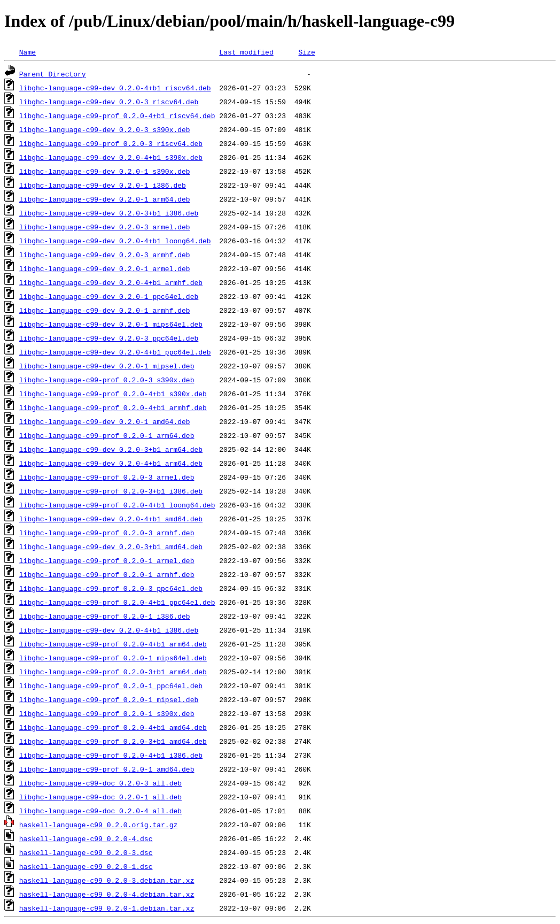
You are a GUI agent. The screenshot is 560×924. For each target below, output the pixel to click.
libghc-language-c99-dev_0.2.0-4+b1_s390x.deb (111, 157)
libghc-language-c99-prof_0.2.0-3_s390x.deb (107, 380)
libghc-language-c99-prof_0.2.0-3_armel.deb (107, 477)
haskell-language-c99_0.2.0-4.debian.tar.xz (107, 894)
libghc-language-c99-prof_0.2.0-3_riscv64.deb (111, 143)
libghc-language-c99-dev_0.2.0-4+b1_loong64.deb (115, 241)
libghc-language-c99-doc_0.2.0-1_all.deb (100, 797)
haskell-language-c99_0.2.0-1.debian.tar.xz (107, 908)
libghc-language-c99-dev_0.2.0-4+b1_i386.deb (109, 630)
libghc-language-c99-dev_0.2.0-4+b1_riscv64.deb (115, 88)
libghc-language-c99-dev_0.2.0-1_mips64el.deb (111, 324)
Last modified (246, 52)
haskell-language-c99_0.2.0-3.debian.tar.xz (107, 880)
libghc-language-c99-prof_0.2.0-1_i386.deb (105, 616)
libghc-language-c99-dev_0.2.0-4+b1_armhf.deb (111, 282)
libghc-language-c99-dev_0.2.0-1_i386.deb (103, 185)
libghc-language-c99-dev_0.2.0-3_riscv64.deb (109, 102)
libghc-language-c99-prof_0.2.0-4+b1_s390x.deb (113, 394)
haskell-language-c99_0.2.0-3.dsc (86, 852)
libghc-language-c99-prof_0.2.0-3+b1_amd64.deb (113, 741)
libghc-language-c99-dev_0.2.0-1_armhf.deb (105, 310)
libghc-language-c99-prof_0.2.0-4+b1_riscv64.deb (117, 115)
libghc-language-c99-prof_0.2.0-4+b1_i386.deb (111, 755)
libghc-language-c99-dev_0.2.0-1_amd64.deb (105, 421)
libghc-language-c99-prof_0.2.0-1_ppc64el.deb (111, 686)
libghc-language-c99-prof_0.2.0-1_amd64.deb (107, 769)
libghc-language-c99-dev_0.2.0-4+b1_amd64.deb (111, 519)
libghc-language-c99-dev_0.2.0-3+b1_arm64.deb (111, 449)
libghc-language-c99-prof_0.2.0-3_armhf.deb (107, 533)
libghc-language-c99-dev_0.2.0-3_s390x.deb (105, 129)
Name (28, 52)
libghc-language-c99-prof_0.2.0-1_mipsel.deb (109, 699)
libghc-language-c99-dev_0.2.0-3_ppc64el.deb (109, 338)
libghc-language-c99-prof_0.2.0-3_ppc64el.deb (111, 588)
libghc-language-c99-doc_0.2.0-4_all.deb (100, 811)
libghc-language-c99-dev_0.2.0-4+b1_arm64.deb (111, 463)
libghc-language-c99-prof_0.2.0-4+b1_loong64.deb (117, 505)
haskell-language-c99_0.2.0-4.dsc (86, 838)
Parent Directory (53, 74)
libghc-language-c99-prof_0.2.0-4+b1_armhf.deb (113, 407)
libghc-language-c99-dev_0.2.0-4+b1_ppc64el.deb (115, 352)
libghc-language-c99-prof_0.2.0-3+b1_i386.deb (111, 491)
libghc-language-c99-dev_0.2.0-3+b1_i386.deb (109, 213)
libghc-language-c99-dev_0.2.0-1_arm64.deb (105, 199)
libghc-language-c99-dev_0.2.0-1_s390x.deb (105, 171)
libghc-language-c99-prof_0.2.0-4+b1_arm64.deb (113, 644)
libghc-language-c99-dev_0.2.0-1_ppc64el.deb (109, 296)
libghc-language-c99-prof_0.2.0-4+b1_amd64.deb (113, 727)
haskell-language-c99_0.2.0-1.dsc (86, 866)
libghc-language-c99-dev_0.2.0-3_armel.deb (105, 227)
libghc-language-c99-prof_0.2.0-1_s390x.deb (107, 713)
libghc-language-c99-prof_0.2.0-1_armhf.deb (107, 574)
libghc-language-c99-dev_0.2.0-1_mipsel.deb (107, 366)
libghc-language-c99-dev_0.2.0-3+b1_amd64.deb (111, 546)
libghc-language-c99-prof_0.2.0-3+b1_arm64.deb (113, 672)
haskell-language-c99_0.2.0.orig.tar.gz (98, 825)
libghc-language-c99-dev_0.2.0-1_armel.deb (105, 268)
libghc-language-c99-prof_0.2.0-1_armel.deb (107, 560)
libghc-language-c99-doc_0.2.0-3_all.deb (100, 783)
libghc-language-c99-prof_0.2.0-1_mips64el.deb (113, 658)
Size (306, 52)
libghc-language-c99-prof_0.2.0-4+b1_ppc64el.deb (117, 602)
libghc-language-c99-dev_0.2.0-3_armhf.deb (105, 255)
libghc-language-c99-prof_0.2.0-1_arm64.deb (107, 435)
